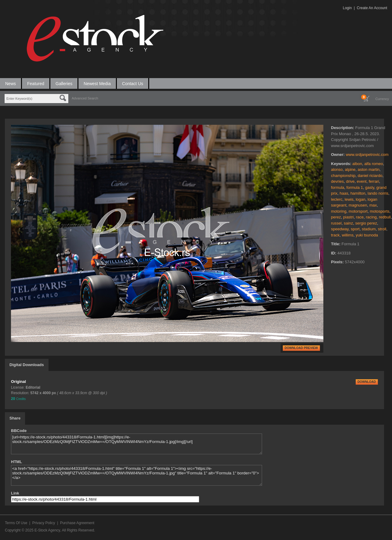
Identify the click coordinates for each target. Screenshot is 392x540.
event (362, 181)
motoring (339, 211)
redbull (385, 217)
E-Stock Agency (47, 530)
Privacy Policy (44, 523)
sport (355, 229)
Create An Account (372, 8)
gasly (370, 187)
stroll (382, 229)
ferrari (374, 181)
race (360, 217)
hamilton (358, 193)
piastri (349, 217)
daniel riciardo (370, 176)
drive (350, 181)
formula (338, 187)
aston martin (369, 169)
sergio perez (366, 223)
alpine (350, 169)
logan (361, 199)
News (11, 84)
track (335, 235)
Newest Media (97, 84)
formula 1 (355, 187)
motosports (379, 211)
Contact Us (133, 84)
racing (371, 217)
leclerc (337, 199)
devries (337, 181)
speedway (340, 229)
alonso (337, 169)
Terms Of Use (16, 523)
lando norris (378, 193)
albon (357, 164)
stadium (369, 229)
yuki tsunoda (367, 235)
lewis (349, 199)
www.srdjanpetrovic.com (367, 155)
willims (347, 235)
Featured (36, 84)
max (373, 205)
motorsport (358, 211)
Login (347, 8)
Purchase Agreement (77, 523)
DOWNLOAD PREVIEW (301, 348)
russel (336, 223)
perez (336, 217)
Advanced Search (85, 98)
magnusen (358, 205)
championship (343, 176)
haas (344, 193)
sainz (348, 223)
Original (18, 382)
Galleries (64, 84)
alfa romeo (374, 164)
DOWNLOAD (367, 382)
